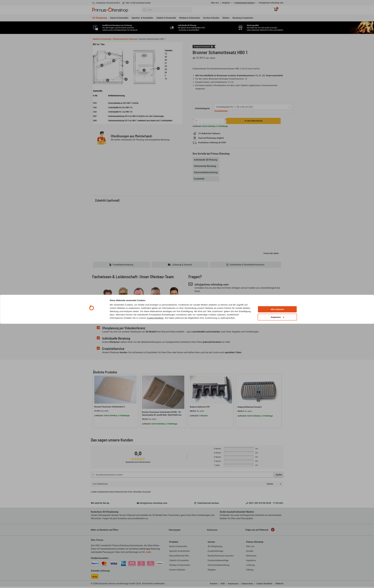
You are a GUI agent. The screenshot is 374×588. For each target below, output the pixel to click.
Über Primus (97, 540)
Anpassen (277, 581)
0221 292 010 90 (207, 298)
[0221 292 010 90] (191, 298)
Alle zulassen (277, 574)
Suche (279, 475)
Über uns (215, 3)
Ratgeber (226, 3)
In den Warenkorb (252, 120)
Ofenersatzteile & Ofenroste (125, 39)
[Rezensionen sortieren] (274, 484)
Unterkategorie (203, 108)
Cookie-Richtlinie (155, 582)
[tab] (206, 160)
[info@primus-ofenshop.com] (191, 284)
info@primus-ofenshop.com (271, 3)
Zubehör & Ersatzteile (102, 39)
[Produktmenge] (209, 120)
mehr (149, 552)
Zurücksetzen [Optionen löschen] (221, 111)
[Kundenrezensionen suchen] (182, 475)
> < (244, 3)
